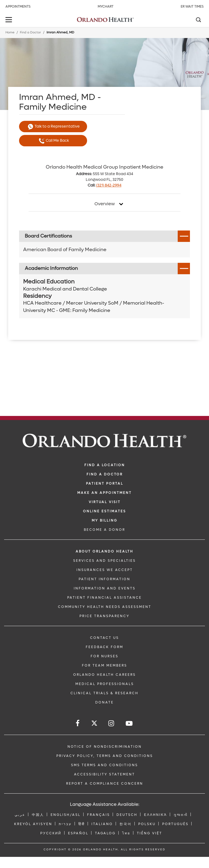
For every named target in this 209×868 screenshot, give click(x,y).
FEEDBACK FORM (104, 647)
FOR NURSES (104, 656)
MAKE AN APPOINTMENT (104, 493)
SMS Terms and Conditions (104, 765)
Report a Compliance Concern (105, 784)
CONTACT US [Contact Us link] (104, 638)
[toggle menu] (10, 20)
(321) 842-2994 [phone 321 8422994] (109, 185)
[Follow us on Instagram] (112, 723)
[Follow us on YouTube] (130, 723)
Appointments (18, 7)
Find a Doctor (30, 32)
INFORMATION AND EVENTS (105, 588)
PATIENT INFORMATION (104, 579)
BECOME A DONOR (104, 530)
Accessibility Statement (104, 774)
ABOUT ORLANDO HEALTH (104, 551)
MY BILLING (104, 520)
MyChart (106, 7)
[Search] (198, 20)
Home (10, 32)
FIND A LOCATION (105, 465)
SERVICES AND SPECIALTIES (104, 561)
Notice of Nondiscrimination (105, 747)
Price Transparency (104, 616)
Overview (105, 204)
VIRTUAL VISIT (105, 502)
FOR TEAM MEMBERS (104, 665)
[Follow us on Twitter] (94, 724)
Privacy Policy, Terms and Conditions (105, 756)
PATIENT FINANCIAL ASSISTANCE (104, 598)
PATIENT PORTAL (105, 484)
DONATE (104, 702)
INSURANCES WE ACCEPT (105, 570)
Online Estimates (104, 511)
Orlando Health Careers (104, 675)
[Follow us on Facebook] (78, 723)
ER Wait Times (192, 7)
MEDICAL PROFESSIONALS (105, 684)
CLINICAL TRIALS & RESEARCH (104, 693)
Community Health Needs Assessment (105, 607)
